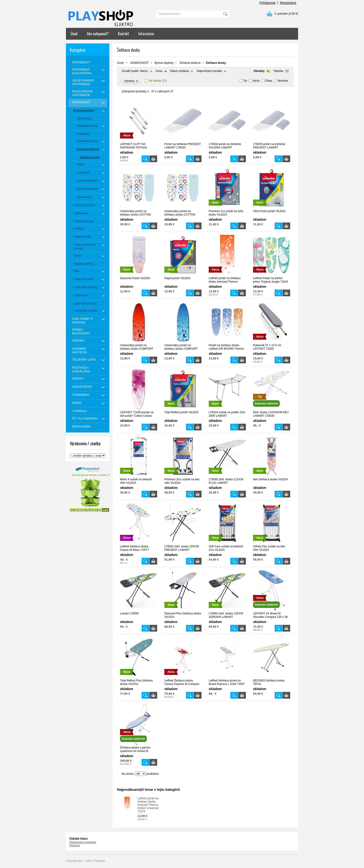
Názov (144, 71)
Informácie (146, 34)
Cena (159, 71)
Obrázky (259, 71)
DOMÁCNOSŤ (140, 63)
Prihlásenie (268, 3)
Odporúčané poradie (209, 71)
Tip (245, 81)
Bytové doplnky (164, 63)
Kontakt (123, 34)
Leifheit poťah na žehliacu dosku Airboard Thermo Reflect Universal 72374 (148, 805)
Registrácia (288, 3)
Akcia (256, 81)
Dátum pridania (179, 71)
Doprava (75, 845)
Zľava (269, 81)
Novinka (283, 81)
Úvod (74, 34)
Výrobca (131, 81)
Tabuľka (278, 71)
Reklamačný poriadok (83, 842)
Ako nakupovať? (98, 34)
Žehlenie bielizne (190, 63)
